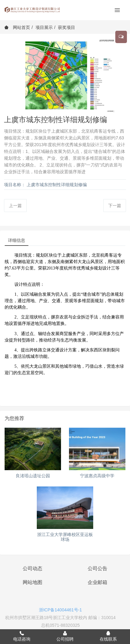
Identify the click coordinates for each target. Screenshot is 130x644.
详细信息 (17, 240)
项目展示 (44, 27)
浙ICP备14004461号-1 (60, 610)
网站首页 (17, 27)
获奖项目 (67, 27)
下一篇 (115, 206)
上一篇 (15, 206)
